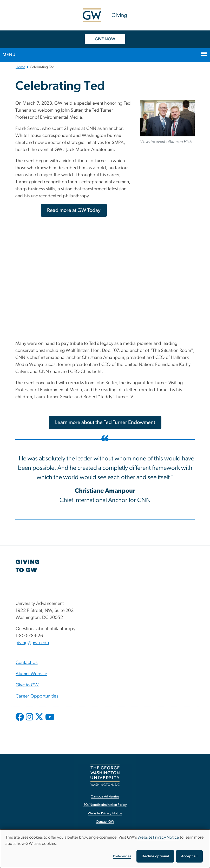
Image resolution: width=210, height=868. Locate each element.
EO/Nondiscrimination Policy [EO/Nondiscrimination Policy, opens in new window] (105, 805)
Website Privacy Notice (158, 837)
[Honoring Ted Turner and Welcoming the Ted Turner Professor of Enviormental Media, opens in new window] (167, 118)
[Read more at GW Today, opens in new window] (74, 210)
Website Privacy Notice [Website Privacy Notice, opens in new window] (105, 813)
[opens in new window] (20, 721)
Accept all (189, 856)
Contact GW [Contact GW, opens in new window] (105, 822)
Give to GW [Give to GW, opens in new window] (27, 685)
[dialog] (105, 849)
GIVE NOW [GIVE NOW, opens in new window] (105, 39)
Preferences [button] (122, 856)
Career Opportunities (37, 696)
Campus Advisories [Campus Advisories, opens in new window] (105, 797)
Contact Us (27, 663)
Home (20, 67)
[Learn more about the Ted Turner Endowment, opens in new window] (105, 422)
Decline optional (155, 856)
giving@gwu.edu (32, 643)
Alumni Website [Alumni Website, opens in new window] (31, 674)
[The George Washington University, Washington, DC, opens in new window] (105, 775)
